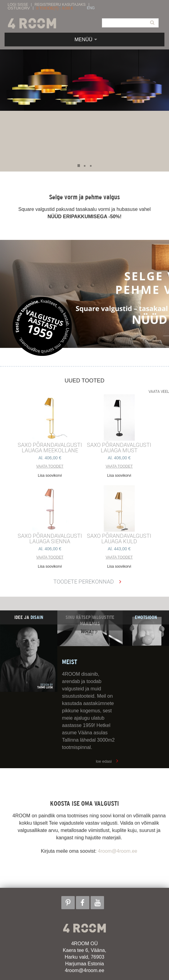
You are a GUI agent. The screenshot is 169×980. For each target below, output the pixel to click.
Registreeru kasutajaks (60, 5)
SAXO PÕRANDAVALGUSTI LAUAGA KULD (119, 539)
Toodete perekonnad (84, 582)
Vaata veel (159, 392)
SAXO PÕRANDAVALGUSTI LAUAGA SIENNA (50, 539)
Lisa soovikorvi (50, 476)
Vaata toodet (50, 466)
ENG (91, 8)
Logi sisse (18, 5)
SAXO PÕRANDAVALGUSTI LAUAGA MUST (119, 448)
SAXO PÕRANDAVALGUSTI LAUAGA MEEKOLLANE (50, 448)
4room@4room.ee (118, 851)
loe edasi (104, 761)
